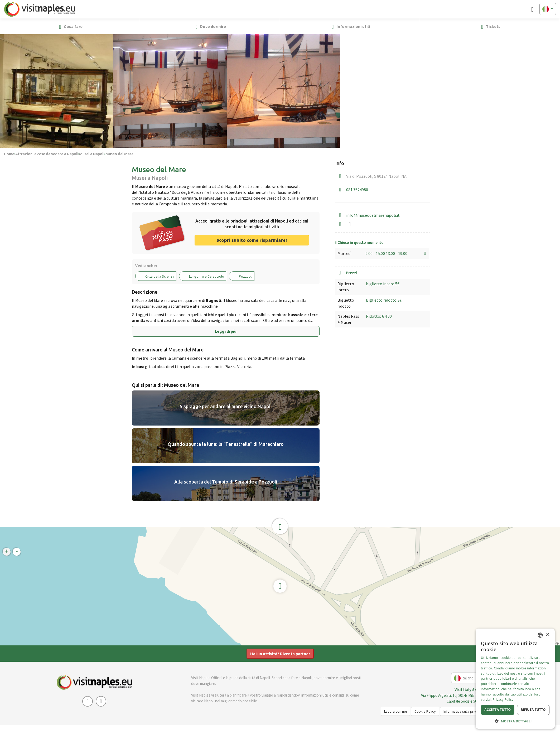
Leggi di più (226, 331)
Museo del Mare (119, 154)
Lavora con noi (395, 711)
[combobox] (540, 635)
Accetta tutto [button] (498, 710)
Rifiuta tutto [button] (533, 710)
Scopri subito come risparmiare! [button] (252, 240)
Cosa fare (70, 27)
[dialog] (515, 679)
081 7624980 (357, 190)
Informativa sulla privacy (463, 711)
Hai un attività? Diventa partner (280, 654)
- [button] (17, 552)
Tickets (490, 27)
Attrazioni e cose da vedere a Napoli (47, 154)
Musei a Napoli (92, 154)
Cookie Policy (425, 711)
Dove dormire (210, 27)
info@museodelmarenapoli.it (373, 215)
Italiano (466, 678)
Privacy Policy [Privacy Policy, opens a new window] (503, 700)
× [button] (547, 635)
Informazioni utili (350, 27)
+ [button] (7, 552)
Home (9, 154)
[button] (554, 26)
